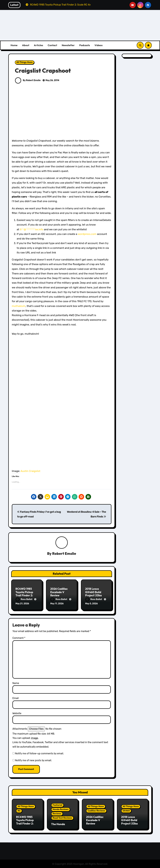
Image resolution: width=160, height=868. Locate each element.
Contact (52, 45)
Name (16, 683)
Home (14, 45)
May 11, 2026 (57, 604)
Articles (38, 45)
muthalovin (19, 306)
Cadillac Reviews (96, 810)
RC (19, 810)
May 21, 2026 (22, 604)
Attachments (20, 729)
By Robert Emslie (28, 80)
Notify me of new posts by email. (33, 760)
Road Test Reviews (62, 818)
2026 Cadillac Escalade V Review (59, 592)
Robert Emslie (64, 553)
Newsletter (68, 45)
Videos (99, 45)
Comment (19, 638)
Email (16, 698)
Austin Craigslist (30, 471)
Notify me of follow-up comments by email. (39, 753)
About (26, 45)
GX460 (126, 810)
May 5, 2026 (91, 604)
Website (17, 713)
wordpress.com (87, 234)
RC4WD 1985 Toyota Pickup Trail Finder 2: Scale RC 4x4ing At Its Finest (26, 595)
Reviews (57, 814)
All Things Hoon (25, 62)
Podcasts (85, 45)
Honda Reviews (61, 809)
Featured (58, 805)
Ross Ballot (24, 599)
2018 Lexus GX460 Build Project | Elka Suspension (93, 594)
